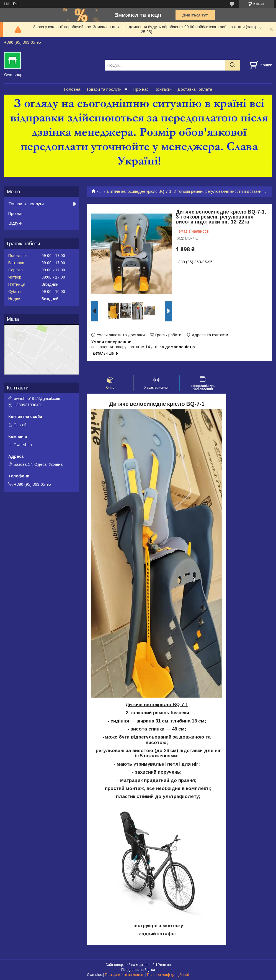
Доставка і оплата (195, 89)
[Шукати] (232, 65)
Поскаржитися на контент (125, 975)
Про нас (141, 89)
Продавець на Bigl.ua (138, 970)
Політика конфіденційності (168, 975)
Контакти (163, 89)
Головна (72, 89)
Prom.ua (164, 965)
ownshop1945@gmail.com (37, 399)
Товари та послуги (104, 89)
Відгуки (15, 223)
